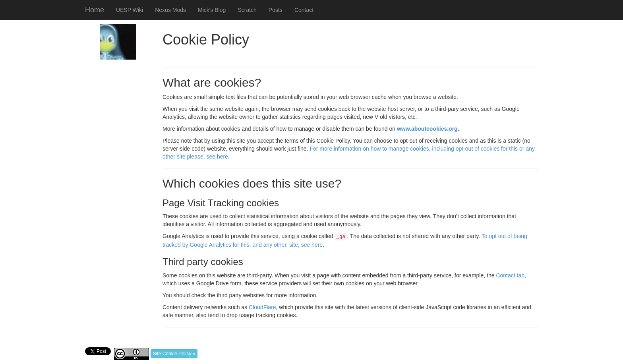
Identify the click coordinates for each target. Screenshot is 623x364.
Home (95, 10)
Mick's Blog (212, 10)
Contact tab (510, 275)
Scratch (247, 10)
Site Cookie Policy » (174, 354)
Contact (304, 10)
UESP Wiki (130, 10)
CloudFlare (262, 307)
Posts (276, 10)
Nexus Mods (170, 10)
